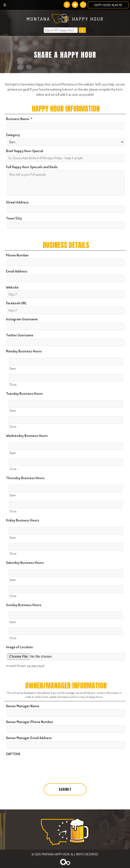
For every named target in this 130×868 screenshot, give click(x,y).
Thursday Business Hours (25, 478)
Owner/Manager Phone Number (30, 722)
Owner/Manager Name (23, 706)
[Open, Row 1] (66, 362)
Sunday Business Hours (24, 605)
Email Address (17, 271)
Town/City (14, 218)
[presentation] (39, 766)
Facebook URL (16, 303)
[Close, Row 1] (66, 378)
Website (12, 287)
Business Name (19, 119)
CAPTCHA (13, 754)
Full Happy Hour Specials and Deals (32, 167)
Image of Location (19, 647)
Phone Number (17, 255)
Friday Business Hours (23, 520)
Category (13, 135)
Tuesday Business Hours (24, 393)
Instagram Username (22, 319)
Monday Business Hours (24, 351)
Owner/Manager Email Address (29, 738)
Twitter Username (20, 335)
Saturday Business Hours (25, 563)
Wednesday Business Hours (27, 436)
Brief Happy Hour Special (25, 151)
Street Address (17, 202)
